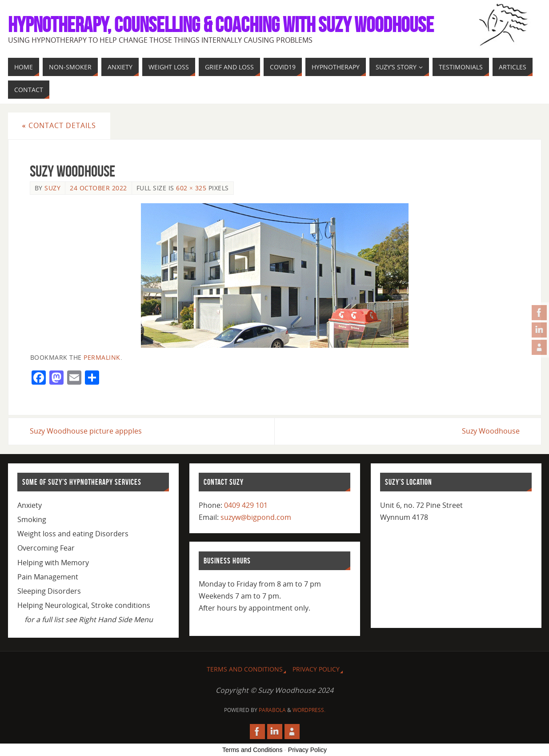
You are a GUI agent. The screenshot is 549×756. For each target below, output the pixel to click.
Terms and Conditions (245, 669)
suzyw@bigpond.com (255, 517)
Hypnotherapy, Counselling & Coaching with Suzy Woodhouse (221, 25)
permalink (102, 357)
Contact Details (59, 125)
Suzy (52, 188)
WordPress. (309, 710)
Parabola (272, 710)
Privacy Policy (316, 669)
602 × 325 (191, 188)
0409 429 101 (246, 505)
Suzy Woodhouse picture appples (86, 431)
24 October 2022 (98, 188)
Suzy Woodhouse (491, 431)
